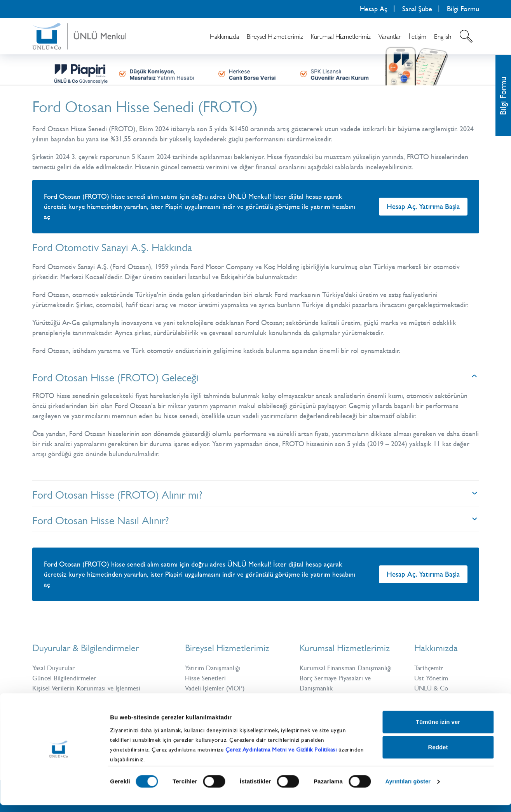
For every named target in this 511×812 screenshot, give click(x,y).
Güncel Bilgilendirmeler (66, 678)
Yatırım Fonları (206, 698)
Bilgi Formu (463, 9)
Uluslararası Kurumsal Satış (338, 698)
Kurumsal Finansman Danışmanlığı (348, 668)
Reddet (438, 754)
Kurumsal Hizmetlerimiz (341, 37)
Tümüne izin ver (438, 729)
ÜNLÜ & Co (432, 688)
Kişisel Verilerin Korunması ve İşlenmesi (89, 688)
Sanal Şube (417, 9)
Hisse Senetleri (206, 678)
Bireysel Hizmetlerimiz (275, 37)
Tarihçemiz (430, 668)
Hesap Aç (374, 9)
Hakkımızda (224, 37)
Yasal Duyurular (55, 668)
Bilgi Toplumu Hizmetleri (68, 698)
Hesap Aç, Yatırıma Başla (423, 206)
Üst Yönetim (432, 678)
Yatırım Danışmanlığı (214, 668)
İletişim (418, 37)
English (443, 37)
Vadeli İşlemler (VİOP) (217, 688)
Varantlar (390, 37)
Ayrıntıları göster (409, 789)
